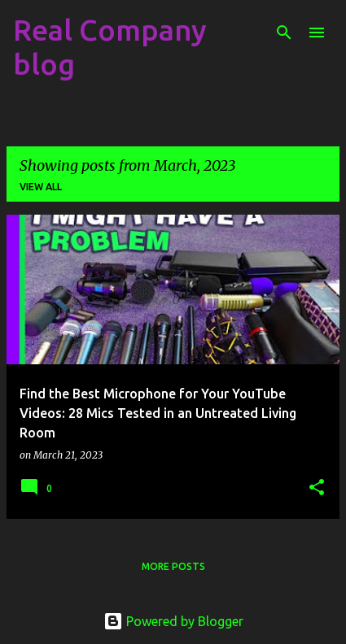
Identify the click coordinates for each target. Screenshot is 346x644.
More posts (173, 566)
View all (41, 187)
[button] (317, 488)
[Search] (284, 33)
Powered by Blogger (173, 621)
